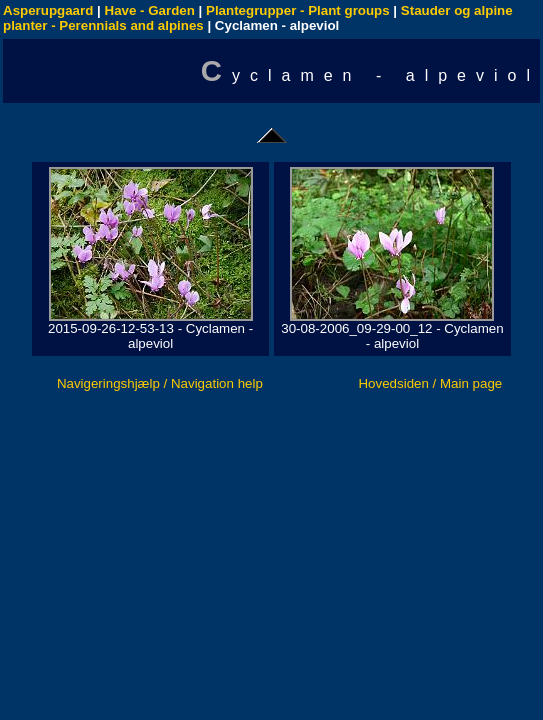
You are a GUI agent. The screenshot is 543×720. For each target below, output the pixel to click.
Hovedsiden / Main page (430, 383)
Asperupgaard (48, 10)
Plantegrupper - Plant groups (298, 10)
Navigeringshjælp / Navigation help (160, 383)
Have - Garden (150, 10)
